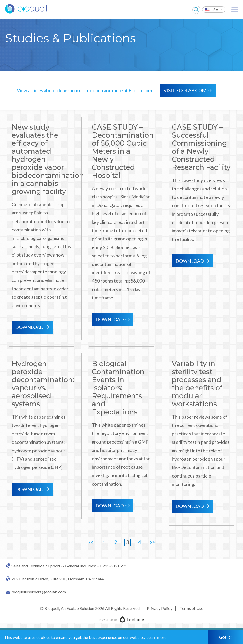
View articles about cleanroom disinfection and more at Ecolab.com (84, 90)
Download (29, 327)
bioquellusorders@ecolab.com (39, 592)
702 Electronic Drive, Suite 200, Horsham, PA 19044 (58, 579)
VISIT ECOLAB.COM (185, 90)
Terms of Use (191, 608)
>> (152, 542)
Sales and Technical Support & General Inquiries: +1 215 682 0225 (69, 566)
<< (91, 542)
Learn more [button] (156, 637)
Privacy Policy (160, 608)
